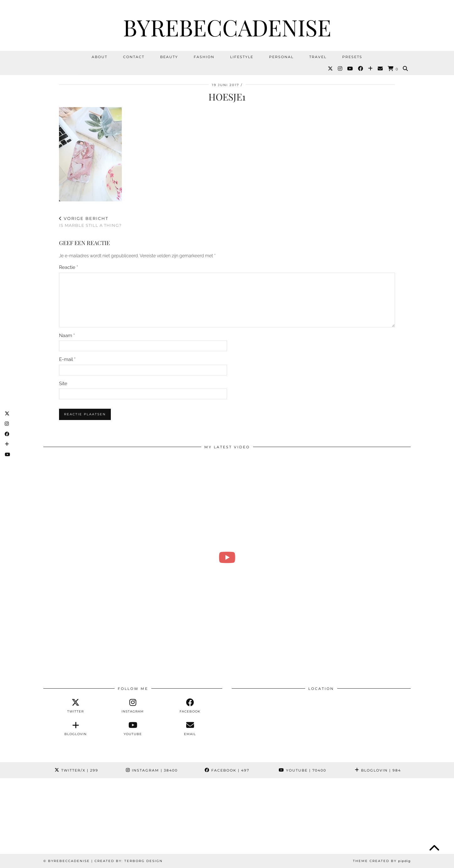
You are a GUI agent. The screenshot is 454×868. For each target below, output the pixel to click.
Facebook (227, 770)
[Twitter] (331, 69)
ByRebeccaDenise (227, 27)
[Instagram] (340, 69)
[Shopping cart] (393, 69)
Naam (67, 336)
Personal (281, 57)
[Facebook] (361, 69)
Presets (352, 57)
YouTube (303, 770)
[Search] (406, 69)
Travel (318, 57)
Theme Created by (382, 861)
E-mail (67, 359)
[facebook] (190, 706)
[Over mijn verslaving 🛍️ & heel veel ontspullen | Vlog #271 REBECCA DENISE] (227, 557)
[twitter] (75, 706)
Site (63, 384)
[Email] (381, 69)
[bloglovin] (75, 729)
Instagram (152, 770)
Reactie (69, 267)
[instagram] (133, 706)
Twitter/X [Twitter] (76, 770)
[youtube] (133, 729)
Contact (134, 57)
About (100, 57)
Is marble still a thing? (90, 222)
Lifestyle (242, 57)
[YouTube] (350, 69)
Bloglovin (378, 770)
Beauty (169, 57)
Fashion (204, 57)
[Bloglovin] (371, 69)
